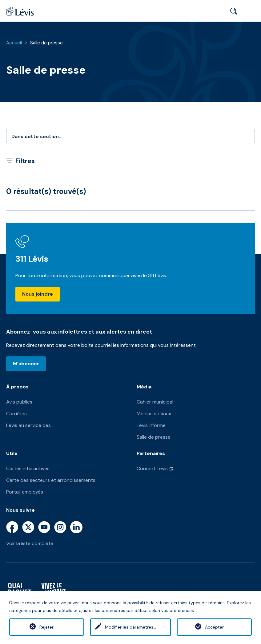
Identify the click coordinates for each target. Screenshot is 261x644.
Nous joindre (38, 294)
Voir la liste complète (30, 543)
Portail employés (25, 492)
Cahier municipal (155, 402)
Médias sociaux (154, 414)
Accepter (214, 627)
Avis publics (19, 402)
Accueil (14, 43)
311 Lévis (32, 259)
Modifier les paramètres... (130, 627)
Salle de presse (46, 43)
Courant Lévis (152, 468)
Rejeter (46, 627)
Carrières (16, 414)
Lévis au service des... (30, 425)
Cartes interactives (28, 468)
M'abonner (26, 364)
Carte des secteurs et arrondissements (51, 480)
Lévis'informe (151, 425)
